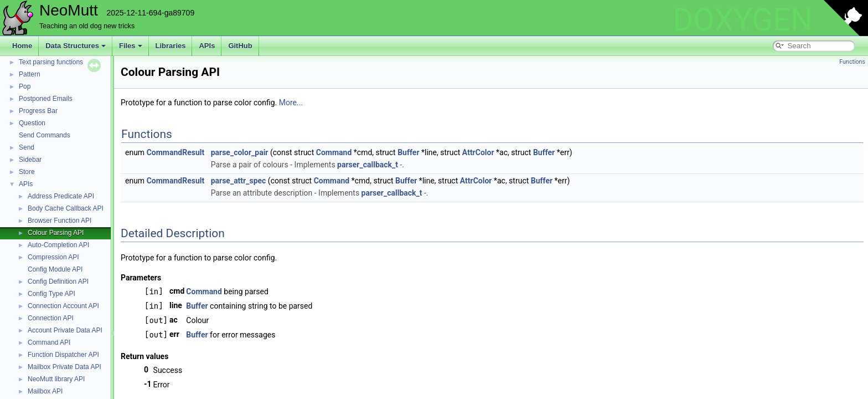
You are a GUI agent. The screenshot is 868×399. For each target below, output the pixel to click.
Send (27, 147)
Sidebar (30, 160)
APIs (207, 46)
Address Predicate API (61, 196)
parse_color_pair (240, 152)
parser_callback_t (368, 165)
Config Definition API (58, 282)
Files (131, 46)
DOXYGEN (743, 20)
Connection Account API (63, 306)
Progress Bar (38, 111)
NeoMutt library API (56, 379)
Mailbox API (45, 391)
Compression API (53, 257)
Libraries (171, 46)
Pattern (30, 74)
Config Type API (51, 294)
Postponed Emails (46, 99)
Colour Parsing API (56, 233)
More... (291, 103)
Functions (852, 62)
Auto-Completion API (58, 245)
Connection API (51, 318)
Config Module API (55, 269)
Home (22, 46)
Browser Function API (60, 221)
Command (334, 152)
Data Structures (76, 46)
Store (27, 172)
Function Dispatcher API (63, 355)
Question (32, 123)
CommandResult (176, 152)
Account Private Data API (65, 330)
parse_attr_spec (239, 181)
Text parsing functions (51, 62)
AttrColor (478, 152)
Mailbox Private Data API (64, 367)
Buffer (408, 152)
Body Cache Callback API (66, 208)
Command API (49, 342)
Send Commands (45, 135)
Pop (25, 86)
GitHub (240, 46)
